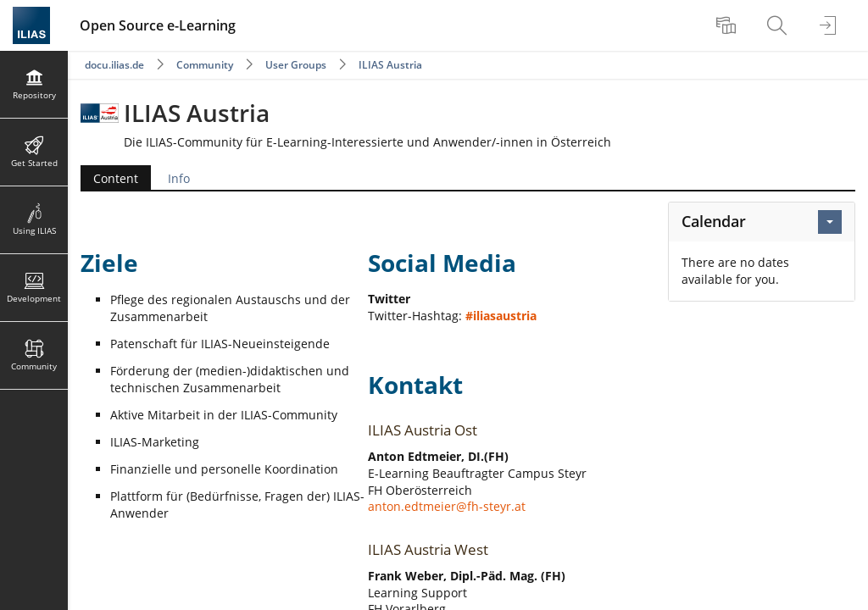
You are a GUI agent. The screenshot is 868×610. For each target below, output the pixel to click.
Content (116, 178)
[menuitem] (728, 25)
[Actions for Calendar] (830, 222)
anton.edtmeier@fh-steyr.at (447, 506)
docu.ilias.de (114, 65)
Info (179, 178)
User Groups (296, 65)
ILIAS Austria (390, 65)
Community (205, 65)
